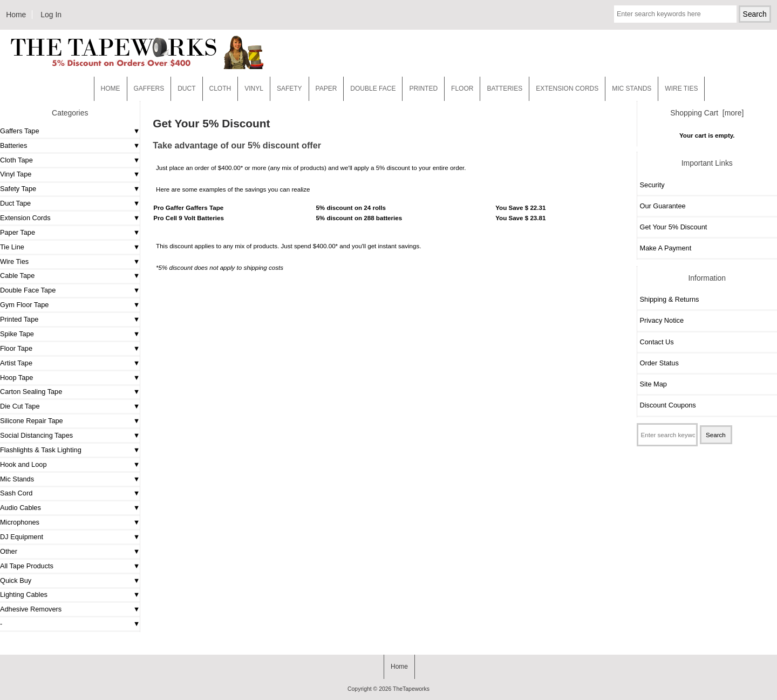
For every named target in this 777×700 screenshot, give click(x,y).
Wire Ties (14, 261)
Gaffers (149, 89)
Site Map (653, 384)
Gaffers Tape (20, 131)
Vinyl (254, 89)
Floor (462, 89)
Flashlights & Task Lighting (41, 450)
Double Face (373, 89)
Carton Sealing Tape (31, 392)
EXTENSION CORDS (567, 89)
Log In (51, 15)
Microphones (20, 522)
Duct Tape (15, 203)
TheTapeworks (411, 689)
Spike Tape (17, 334)
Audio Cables (21, 508)
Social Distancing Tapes (36, 435)
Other (9, 551)
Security (652, 185)
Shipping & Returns (670, 299)
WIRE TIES (681, 89)
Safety (289, 89)
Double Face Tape (28, 290)
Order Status (659, 363)
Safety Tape (18, 189)
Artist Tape (16, 363)
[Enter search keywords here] (675, 14)
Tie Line (12, 247)
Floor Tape (16, 348)
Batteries (505, 89)
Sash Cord (16, 493)
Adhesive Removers (31, 609)
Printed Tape (19, 319)
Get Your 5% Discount (674, 227)
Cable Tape (17, 276)
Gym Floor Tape (24, 305)
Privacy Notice (662, 320)
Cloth (220, 89)
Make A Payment (666, 248)
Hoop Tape (16, 378)
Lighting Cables (24, 594)
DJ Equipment (22, 537)
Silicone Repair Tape (32, 421)
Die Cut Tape (20, 406)
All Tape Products (27, 566)
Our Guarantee (663, 206)
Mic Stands (17, 479)
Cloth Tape (16, 160)
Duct (186, 89)
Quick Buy (16, 580)
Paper (326, 89)
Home (16, 15)
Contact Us (657, 342)
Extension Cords (25, 218)
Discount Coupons (668, 405)
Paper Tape (18, 232)
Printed (423, 89)
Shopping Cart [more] (707, 113)
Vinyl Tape (16, 174)
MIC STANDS (632, 89)
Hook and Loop (23, 464)
